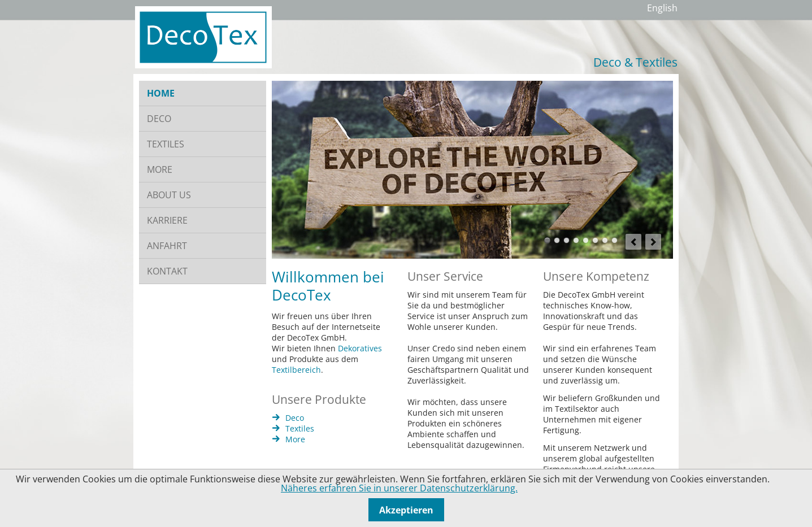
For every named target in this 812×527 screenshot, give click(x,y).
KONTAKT (167, 271)
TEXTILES (166, 144)
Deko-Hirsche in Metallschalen (595, 240)
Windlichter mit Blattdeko (615, 240)
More (295, 439)
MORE (160, 169)
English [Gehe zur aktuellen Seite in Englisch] (662, 8)
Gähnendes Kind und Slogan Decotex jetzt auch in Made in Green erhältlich (576, 240)
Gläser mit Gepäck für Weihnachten (557, 240)
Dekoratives (360, 348)
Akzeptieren (406, 510)
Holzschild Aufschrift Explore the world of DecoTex (547, 240)
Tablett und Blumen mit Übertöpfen (605, 240)
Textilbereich (296, 370)
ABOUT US (169, 195)
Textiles (300, 428)
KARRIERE (167, 220)
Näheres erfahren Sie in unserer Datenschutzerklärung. (399, 488)
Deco (295, 418)
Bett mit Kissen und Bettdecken (566, 240)
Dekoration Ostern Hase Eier (586, 240)
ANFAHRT (167, 246)
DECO (159, 119)
